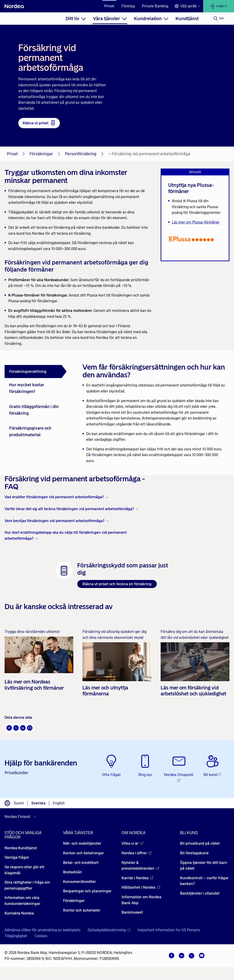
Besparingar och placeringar (87, 891)
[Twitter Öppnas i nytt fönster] (16, 728)
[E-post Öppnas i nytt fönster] (30, 728)
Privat (109, 6)
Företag (128, 6)
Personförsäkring (81, 154)
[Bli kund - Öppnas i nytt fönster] (213, 766)
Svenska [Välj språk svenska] (38, 803)
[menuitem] (76, 19)
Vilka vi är (132, 843)
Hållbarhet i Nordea (141, 887)
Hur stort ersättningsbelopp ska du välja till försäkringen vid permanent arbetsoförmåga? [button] (66, 535)
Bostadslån (73, 872)
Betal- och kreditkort (81, 863)
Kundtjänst (187, 19)
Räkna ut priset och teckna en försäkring (117, 584)
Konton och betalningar (83, 853)
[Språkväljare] (187, 6)
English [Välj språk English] (59, 803)
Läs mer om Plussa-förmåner (196, 222)
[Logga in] (219, 6)
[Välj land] (21, 817)
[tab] (36, 372)
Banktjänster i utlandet (200, 893)
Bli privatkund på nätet (200, 843)
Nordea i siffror (137, 853)
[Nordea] (14, 6)
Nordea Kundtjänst (21, 848)
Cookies (41, 936)
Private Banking (155, 6)
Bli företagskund (194, 853)
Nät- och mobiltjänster (82, 843)
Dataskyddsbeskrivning (109, 930)
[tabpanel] (154, 413)
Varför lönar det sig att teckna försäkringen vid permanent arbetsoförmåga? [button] (69, 509)
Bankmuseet (132, 912)
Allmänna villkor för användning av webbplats (43, 930)
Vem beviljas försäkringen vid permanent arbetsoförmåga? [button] (55, 521)
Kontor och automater (82, 910)
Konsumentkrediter (80, 882)
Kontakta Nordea (19, 913)
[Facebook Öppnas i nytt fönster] (9, 728)
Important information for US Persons (169, 930)
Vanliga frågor (17, 857)
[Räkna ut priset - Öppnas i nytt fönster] (39, 123)
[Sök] (219, 19)
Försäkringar (41, 154)
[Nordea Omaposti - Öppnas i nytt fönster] (179, 769)
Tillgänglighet (16, 936)
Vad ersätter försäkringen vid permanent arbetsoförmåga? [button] (54, 497)
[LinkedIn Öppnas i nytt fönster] (23, 728)
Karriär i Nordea (137, 878)
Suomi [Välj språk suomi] (19, 803)
